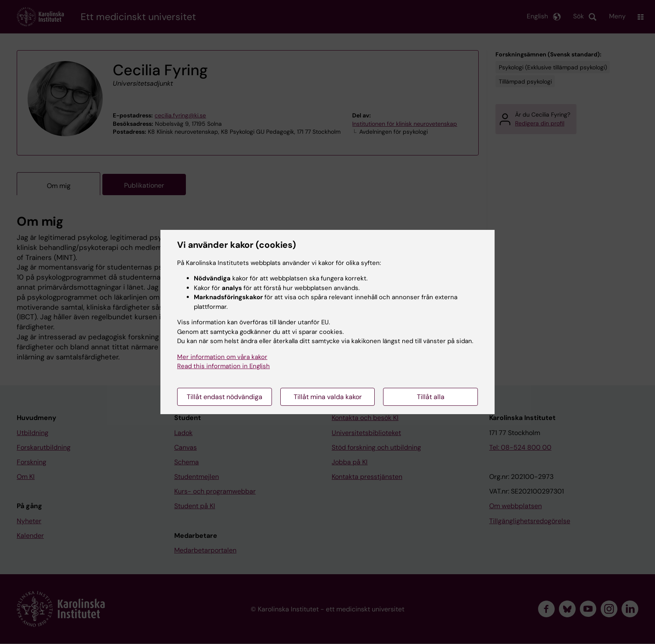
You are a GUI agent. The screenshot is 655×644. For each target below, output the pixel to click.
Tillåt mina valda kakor (328, 397)
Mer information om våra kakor (222, 357)
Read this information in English (223, 366)
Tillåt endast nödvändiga (225, 397)
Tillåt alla (431, 397)
